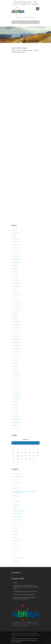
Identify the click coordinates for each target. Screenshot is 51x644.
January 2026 (16, 233)
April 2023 (16, 274)
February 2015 (17, 417)
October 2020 (16, 310)
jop (14, 523)
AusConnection (17, 483)
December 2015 (17, 393)
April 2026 (16, 230)
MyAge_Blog (16, 505)
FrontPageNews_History (19, 558)
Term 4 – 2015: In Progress (19, 48)
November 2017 (17, 351)
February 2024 (17, 251)
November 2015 (17, 396)
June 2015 (16, 405)
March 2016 (16, 387)
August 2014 (16, 425)
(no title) (15, 583)
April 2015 (16, 411)
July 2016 (15, 381)
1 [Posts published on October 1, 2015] (25, 446)
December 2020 (17, 304)
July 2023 (15, 268)
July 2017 (15, 360)
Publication (16, 546)
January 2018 (16, 345)
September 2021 (17, 295)
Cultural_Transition (18, 517)
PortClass (15, 543)
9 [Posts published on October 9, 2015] (30, 449)
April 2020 (16, 316)
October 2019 (16, 328)
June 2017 (16, 363)
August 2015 (16, 402)
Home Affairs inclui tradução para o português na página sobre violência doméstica (25, 598)
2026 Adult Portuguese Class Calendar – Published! (25, 592)
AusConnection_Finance (19, 477)
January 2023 (16, 283)
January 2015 (16, 420)
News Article (16, 561)
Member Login (35, 4)
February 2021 (17, 301)
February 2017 (17, 372)
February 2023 (17, 280)
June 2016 (16, 384)
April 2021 (16, 298)
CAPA (15, 486)
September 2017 (17, 357)
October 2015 (16, 399)
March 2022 (16, 292)
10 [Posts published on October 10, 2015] (33, 449)
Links (14, 499)
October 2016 (16, 378)
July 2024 (15, 248)
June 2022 (16, 289)
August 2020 (16, 313)
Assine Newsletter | (21, 640)
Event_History (16, 549)
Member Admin (18, 642)
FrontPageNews (17, 540)
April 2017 (16, 366)
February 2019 (17, 334)
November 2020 (17, 307)
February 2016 (17, 390)
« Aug (18, 462)
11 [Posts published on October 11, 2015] (38, 449)
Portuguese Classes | (31, 640)
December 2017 (17, 348)
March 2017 (16, 369)
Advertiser (16, 531)
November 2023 (17, 257)
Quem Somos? (22, 1)
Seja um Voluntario (27, 639)
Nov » (33, 462)
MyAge (15, 508)
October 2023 (16, 260)
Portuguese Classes (25, 4)
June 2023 (16, 271)
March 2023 (16, 277)
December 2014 (17, 422)
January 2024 (16, 254)
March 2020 (16, 319)
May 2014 (16, 428)
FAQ (16, 1)
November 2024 (17, 245)
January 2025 (16, 242)
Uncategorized (17, 520)
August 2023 (16, 265)
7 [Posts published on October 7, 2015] (21, 449)
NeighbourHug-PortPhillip (19, 511)
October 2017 (16, 354)
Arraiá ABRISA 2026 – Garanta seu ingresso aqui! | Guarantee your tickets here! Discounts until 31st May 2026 (26, 587)
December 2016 (17, 375)
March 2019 (16, 331)
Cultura (15, 552)
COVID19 (15, 489)
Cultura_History (17, 514)
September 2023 (17, 262)
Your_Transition (17, 474)
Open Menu (38, 9)
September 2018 (17, 342)
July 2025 (15, 236)
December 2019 (17, 325)
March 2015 (16, 414)
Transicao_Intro (17, 502)
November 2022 (17, 286)
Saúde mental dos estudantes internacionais (24, 594)
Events (29, 1)
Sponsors (15, 537)
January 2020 (16, 322)
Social (15, 526)
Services (15, 528)
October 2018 (16, 340)
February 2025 (17, 239)
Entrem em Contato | (27, 3)
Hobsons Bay (16, 496)
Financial (15, 480)
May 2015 (16, 408)
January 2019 (16, 337)
